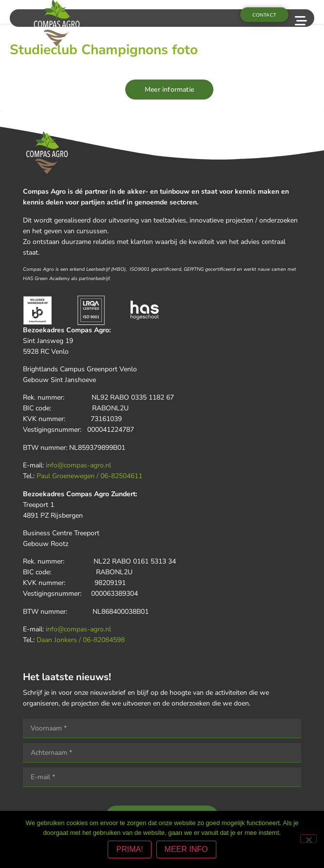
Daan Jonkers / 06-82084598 (81, 640)
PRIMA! (129, 849)
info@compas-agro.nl (78, 465)
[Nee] (308, 839)
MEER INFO (186, 849)
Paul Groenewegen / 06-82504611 (89, 476)
